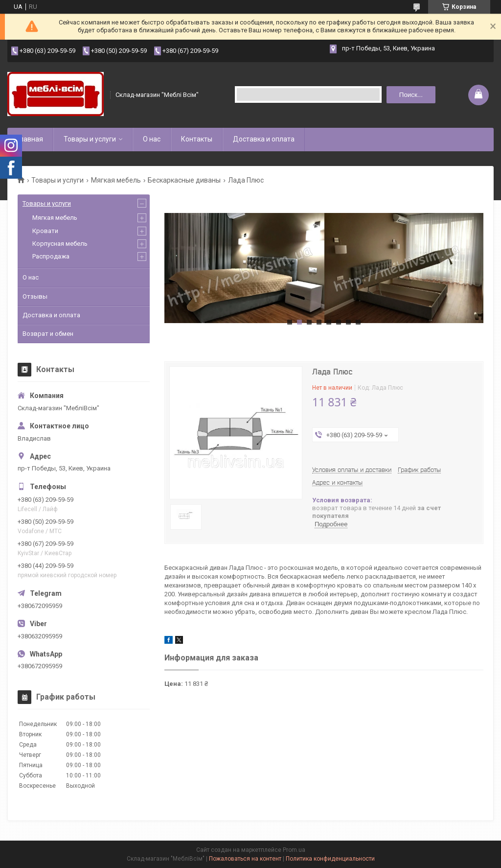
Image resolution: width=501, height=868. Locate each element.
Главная (30, 139)
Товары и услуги (90, 139)
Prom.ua (294, 850)
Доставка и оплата (264, 139)
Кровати (45, 231)
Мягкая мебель (116, 180)
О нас (152, 139)
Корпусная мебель (60, 244)
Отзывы (35, 296)
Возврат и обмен (48, 334)
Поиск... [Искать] (411, 95)
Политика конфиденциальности (330, 859)
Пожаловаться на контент (245, 859)
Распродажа (51, 256)
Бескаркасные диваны (184, 180)
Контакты (197, 139)
